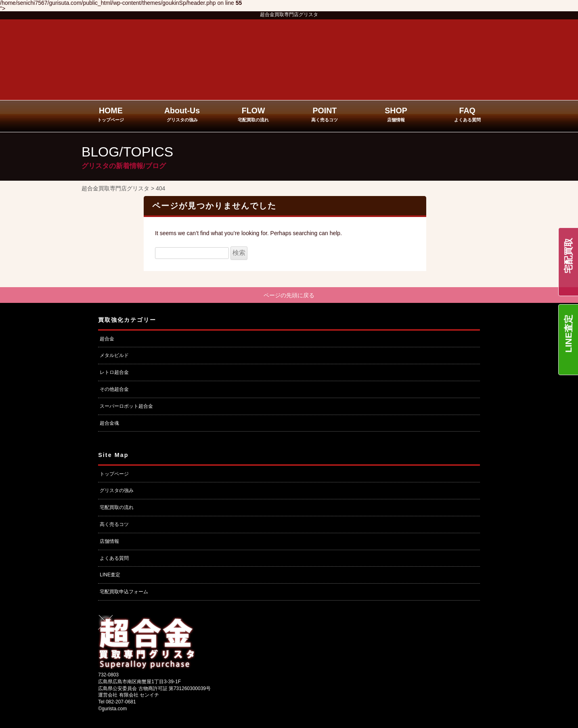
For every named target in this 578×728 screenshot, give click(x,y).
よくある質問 (114, 559)
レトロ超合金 (114, 373)
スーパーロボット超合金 (126, 407)
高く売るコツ (114, 526)
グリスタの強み (117, 492)
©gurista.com (112, 710)
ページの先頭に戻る (289, 296)
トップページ (114, 475)
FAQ (467, 114)
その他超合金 (114, 390)
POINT (325, 114)
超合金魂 (109, 424)
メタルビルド (114, 357)
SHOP (396, 114)
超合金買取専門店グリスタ (289, 15)
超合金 (107, 340)
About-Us (182, 114)
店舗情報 (109, 542)
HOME (111, 114)
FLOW (253, 114)
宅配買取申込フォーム (124, 593)
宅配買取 (569, 256)
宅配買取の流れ (117, 509)
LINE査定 (569, 334)
